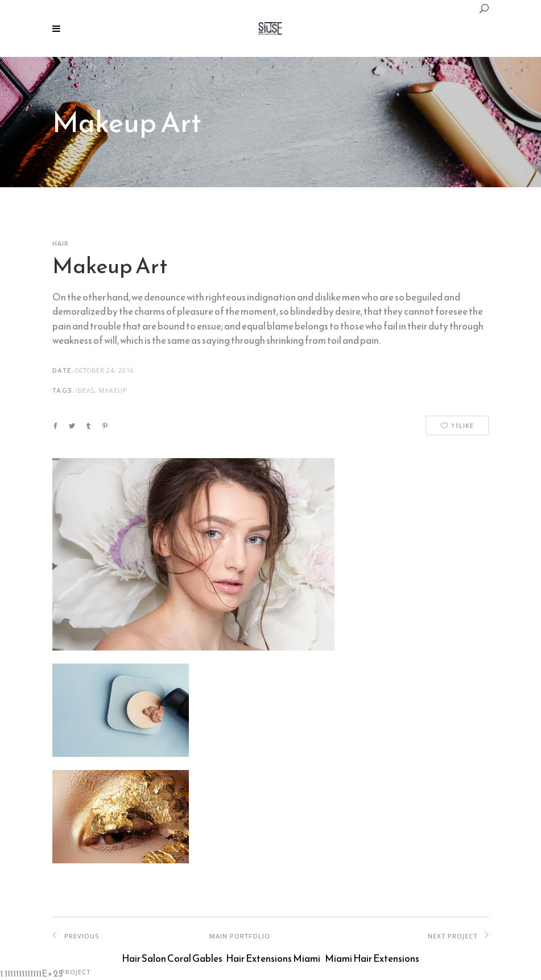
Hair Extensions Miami (273, 958)
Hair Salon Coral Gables (172, 958)
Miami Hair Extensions (372, 958)
